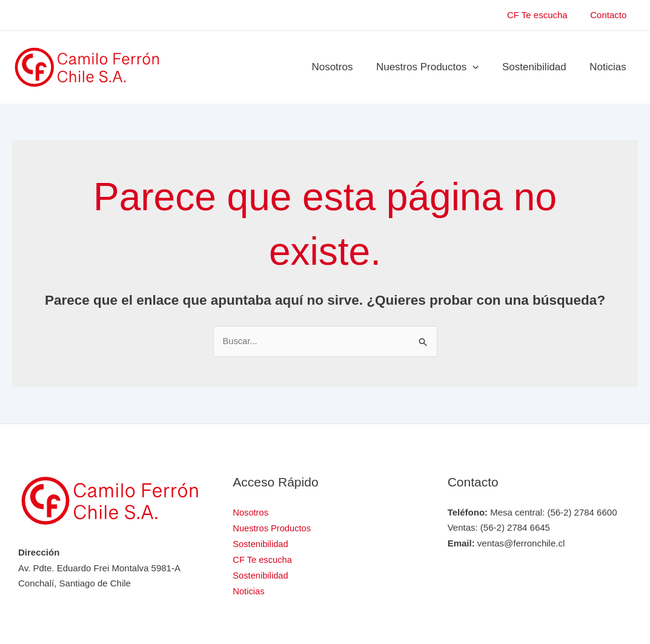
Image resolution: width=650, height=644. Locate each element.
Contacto (611, 15)
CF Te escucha (544, 15)
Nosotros (342, 67)
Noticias (609, 67)
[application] (479, 67)
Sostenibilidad (539, 67)
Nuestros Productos (434, 67)
